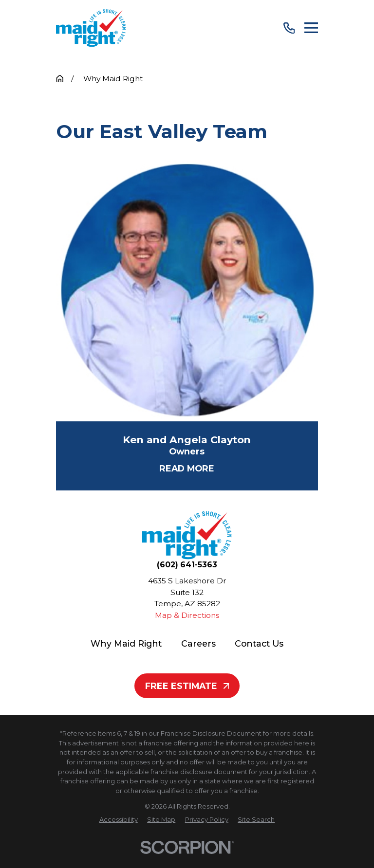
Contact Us (259, 643)
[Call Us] (289, 28)
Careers (198, 643)
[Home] (91, 28)
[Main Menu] (311, 28)
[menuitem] (119, 820)
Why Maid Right (126, 643)
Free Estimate (187, 686)
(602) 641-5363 (187, 565)
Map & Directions (187, 615)
